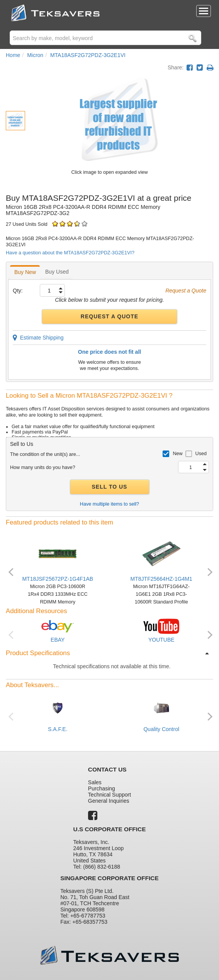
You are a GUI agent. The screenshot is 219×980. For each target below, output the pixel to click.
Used (201, 454)
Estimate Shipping (38, 338)
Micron (35, 55)
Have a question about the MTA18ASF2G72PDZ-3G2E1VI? (70, 253)
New (177, 454)
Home (13, 55)
